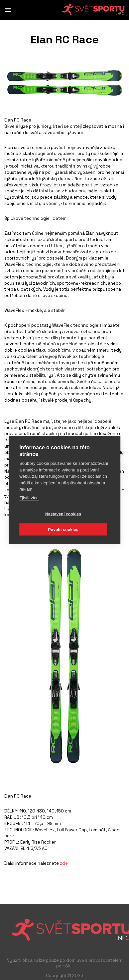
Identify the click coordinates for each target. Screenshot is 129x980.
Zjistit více (29, 497)
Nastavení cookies (63, 514)
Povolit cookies (63, 529)
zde (64, 863)
